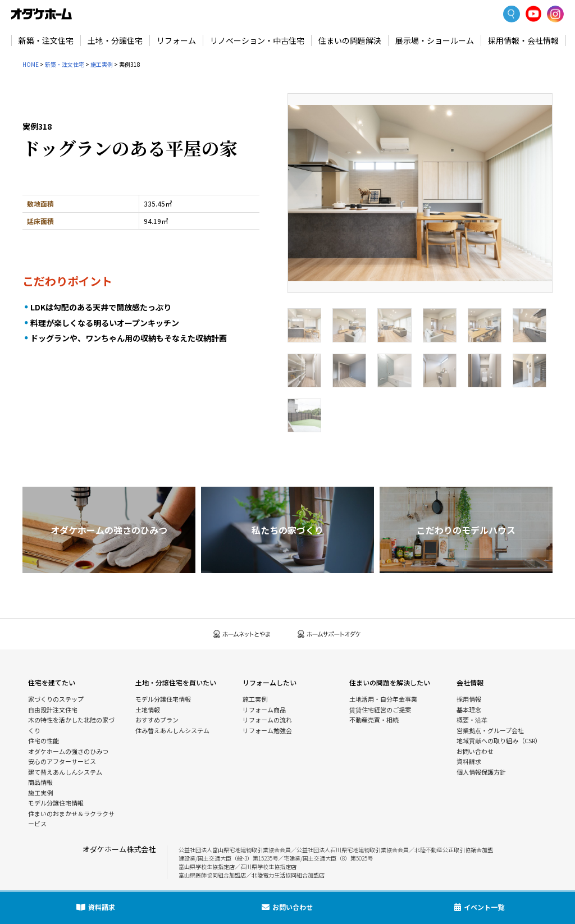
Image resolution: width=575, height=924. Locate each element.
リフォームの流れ (267, 720)
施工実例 (102, 64)
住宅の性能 (44, 740)
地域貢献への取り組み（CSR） (499, 740)
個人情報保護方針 (481, 772)
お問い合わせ (475, 751)
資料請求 (469, 761)
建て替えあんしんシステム (65, 772)
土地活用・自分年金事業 (383, 699)
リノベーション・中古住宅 (257, 40)
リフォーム (176, 40)
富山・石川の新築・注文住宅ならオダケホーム (42, 14)
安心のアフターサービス (62, 761)
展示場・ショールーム (435, 40)
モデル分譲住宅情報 (56, 803)
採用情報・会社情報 (523, 40)
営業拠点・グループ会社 (490, 730)
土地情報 (148, 710)
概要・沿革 (472, 720)
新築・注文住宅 (46, 40)
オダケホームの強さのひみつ (68, 751)
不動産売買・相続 (374, 720)
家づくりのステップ (56, 699)
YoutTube (534, 14)
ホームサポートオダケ (330, 634)
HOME (31, 64)
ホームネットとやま (242, 634)
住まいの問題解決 (350, 40)
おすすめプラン (157, 720)
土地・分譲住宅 (115, 40)
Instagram (555, 14)
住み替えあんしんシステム (172, 730)
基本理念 (469, 710)
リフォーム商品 (264, 710)
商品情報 (40, 782)
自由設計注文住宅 (53, 710)
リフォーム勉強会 (267, 730)
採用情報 (469, 699)
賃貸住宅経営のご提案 (380, 710)
